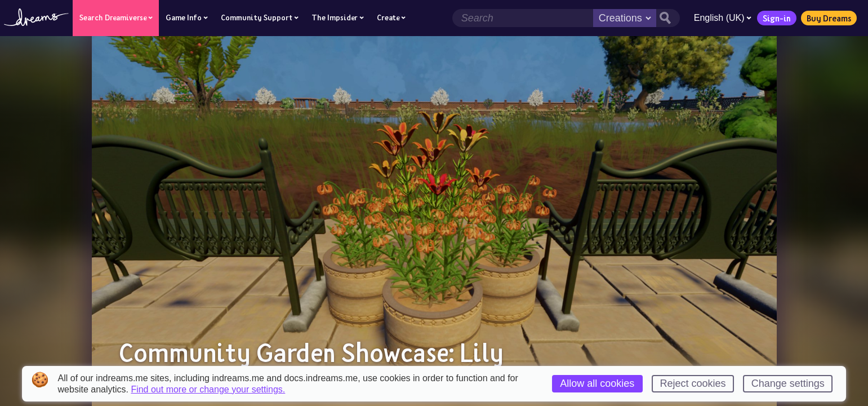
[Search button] (667, 18)
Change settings (788, 383)
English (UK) (722, 18)
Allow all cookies (597, 383)
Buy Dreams (828, 18)
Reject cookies (693, 383)
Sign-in (776, 18)
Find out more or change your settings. (208, 390)
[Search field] (522, 18)
